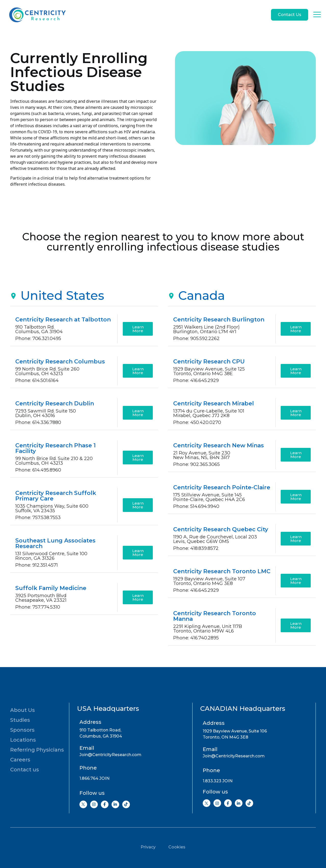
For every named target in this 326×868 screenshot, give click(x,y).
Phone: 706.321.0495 (38, 339)
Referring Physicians (37, 750)
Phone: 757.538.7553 (38, 518)
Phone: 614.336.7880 (38, 422)
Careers (20, 760)
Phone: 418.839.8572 (196, 548)
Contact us (25, 770)
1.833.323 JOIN (218, 781)
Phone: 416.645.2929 (196, 380)
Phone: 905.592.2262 (196, 339)
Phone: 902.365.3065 (196, 464)
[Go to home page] (37, 15)
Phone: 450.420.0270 (197, 422)
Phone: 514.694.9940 (196, 506)
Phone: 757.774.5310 (38, 607)
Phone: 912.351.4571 (37, 565)
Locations (23, 740)
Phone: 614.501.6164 (37, 380)
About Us (23, 710)
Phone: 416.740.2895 (196, 638)
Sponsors (22, 730)
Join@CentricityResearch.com (110, 755)
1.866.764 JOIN (94, 778)
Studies (20, 720)
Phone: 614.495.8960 (38, 470)
